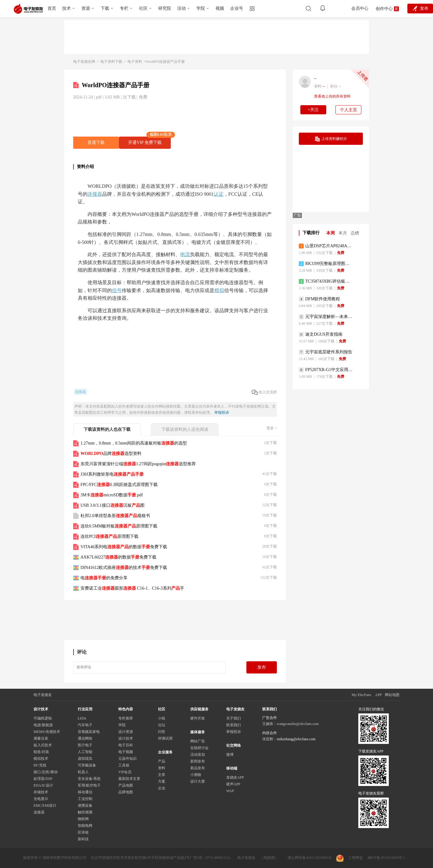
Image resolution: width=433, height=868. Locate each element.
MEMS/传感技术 (47, 732)
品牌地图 (126, 792)
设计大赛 (198, 781)
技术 (66, 8)
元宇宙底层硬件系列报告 (326, 352)
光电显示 (41, 799)
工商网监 (349, 858)
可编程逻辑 (43, 718)
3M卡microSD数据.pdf (112, 495)
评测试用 (165, 738)
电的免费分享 (104, 578)
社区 (143, 8)
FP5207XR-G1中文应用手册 (326, 370)
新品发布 (198, 768)
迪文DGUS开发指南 (321, 334)
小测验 (196, 775)
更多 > (272, 428)
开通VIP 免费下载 (149, 141)
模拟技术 (41, 759)
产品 (162, 761)
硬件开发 (198, 718)
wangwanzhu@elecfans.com (298, 724)
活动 (181, 8)
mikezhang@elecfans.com (296, 739)
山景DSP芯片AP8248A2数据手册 (326, 246)
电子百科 (126, 745)
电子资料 (135, 62)
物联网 (83, 819)
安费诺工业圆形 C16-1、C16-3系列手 (132, 588)
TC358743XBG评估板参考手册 (326, 281)
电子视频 (126, 752)
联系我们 (234, 725)
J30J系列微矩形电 (112, 474)
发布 (262, 667)
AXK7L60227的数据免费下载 (118, 557)
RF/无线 (40, 765)
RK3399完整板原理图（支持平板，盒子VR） (326, 264)
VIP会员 (125, 772)
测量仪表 (41, 738)
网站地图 (392, 695)
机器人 (83, 772)
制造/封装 (41, 752)
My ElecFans (361, 695)
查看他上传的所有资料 (332, 96)
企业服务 (165, 752)
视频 (220, 8)
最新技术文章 (129, 779)
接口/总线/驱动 (46, 772)
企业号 (237, 8)
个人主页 (349, 110)
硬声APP (233, 784)
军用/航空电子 (89, 785)
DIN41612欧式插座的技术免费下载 (124, 568)
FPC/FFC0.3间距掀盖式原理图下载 (119, 485)
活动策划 (198, 755)
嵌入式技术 (43, 745)
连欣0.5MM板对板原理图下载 (119, 526)
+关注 (313, 110)
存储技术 (41, 792)
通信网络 (85, 738)
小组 (162, 718)
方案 (162, 781)
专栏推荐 (126, 718)
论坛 (162, 725)
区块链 (83, 832)
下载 (105, 8)
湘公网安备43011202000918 (310, 858)
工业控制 (85, 799)
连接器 (39, 812)
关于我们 (234, 718)
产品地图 (126, 785)
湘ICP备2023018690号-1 (386, 858)
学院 (201, 8)
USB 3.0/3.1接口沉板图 (113, 505)
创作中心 (384, 9)
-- (315, 78)
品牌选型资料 (111, 454)
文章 (162, 775)
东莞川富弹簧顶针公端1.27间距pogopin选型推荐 (138, 464)
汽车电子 (85, 725)
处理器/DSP (43, 779)
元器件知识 (127, 759)
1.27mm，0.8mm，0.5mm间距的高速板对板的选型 (134, 443)
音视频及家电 (89, 732)
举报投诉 (222, 413)
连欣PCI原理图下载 (109, 536)
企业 (162, 788)
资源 (86, 8)
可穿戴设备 (87, 765)
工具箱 (124, 765)
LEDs (82, 718)
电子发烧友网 (84, 62)
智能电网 (85, 826)
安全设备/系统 (89, 779)
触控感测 (85, 812)
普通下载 (96, 143)
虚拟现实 (85, 759)
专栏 (124, 8)
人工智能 (85, 752)
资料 (162, 768)
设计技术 (126, 738)
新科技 (83, 839)
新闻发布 (198, 761)
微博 (230, 755)
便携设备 (85, 805)
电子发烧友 (246, 858)
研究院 (165, 8)
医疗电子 (85, 745)
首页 (52, 8)
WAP (230, 791)
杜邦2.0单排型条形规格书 (115, 516)
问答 (162, 732)
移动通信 (85, 792)
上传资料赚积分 (331, 139)
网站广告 (198, 741)
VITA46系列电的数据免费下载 (124, 547)
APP (378, 695)
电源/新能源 (43, 725)
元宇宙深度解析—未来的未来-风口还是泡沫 (326, 317)
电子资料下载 (111, 62)
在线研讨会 (199, 748)
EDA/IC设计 (43, 785)
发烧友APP (235, 777)
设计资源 (126, 732)
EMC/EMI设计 (45, 805)
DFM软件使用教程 (319, 299)
